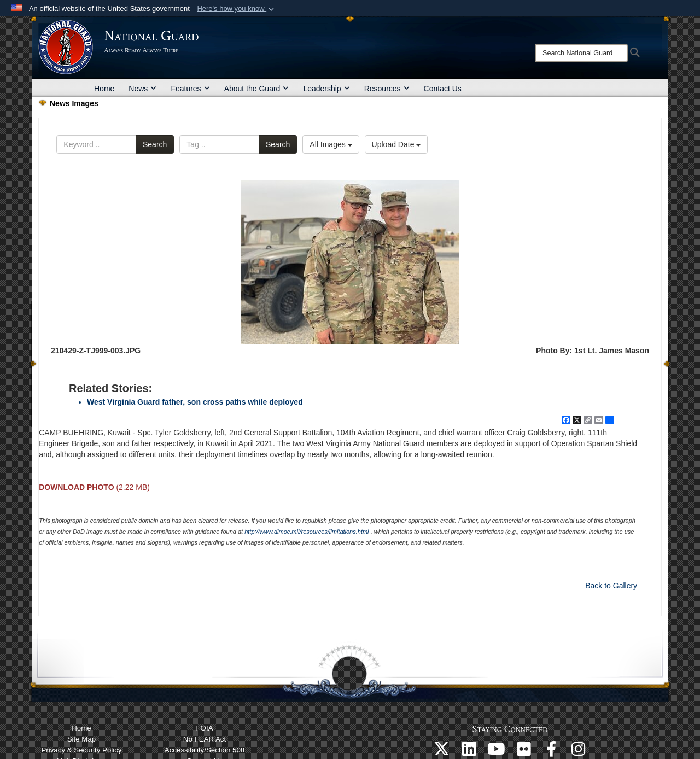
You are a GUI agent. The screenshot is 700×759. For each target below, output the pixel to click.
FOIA (204, 728)
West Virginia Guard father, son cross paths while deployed (195, 402)
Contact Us (443, 89)
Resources (387, 89)
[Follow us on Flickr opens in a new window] (524, 752)
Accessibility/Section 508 (205, 750)
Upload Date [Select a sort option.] (396, 144)
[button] (237, 9)
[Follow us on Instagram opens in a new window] (579, 752)
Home (104, 89)
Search (155, 144)
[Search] (581, 53)
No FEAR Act (205, 739)
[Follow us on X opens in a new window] (442, 752)
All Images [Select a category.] (331, 144)
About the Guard (257, 89)
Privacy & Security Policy (81, 750)
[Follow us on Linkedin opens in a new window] (469, 752)
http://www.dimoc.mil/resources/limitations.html (307, 532)
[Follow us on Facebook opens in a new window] (551, 752)
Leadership (326, 89)
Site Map (81, 739)
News (142, 89)
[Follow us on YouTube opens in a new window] (497, 752)
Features (190, 89)
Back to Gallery (611, 586)
